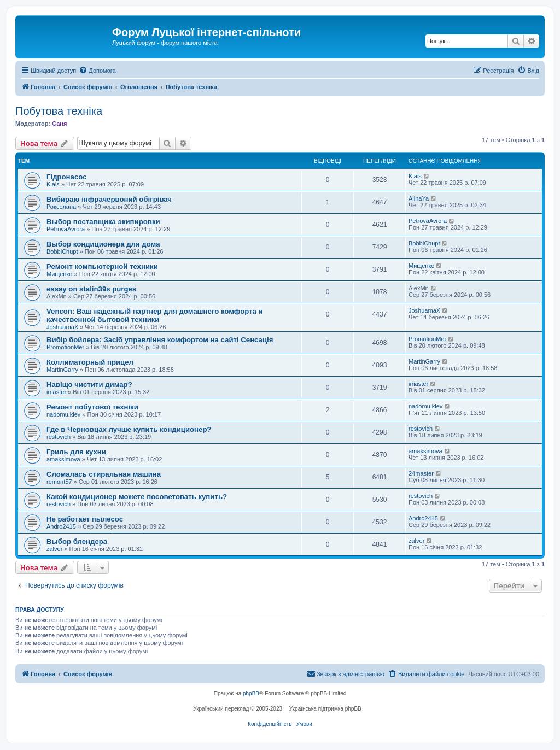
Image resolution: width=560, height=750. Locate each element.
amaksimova (63, 459)
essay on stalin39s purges (91, 289)
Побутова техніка (59, 111)
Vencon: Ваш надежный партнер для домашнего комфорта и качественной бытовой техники (155, 315)
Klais (53, 184)
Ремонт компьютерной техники (102, 266)
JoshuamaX (62, 327)
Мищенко (59, 274)
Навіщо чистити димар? (89, 385)
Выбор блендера (77, 541)
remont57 (59, 482)
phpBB (251, 693)
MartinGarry (62, 370)
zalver (54, 549)
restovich (59, 437)
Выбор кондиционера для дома (103, 244)
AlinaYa (419, 198)
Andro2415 (61, 526)
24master (421, 473)
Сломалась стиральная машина (104, 474)
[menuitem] (97, 71)
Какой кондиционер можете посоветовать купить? (137, 497)
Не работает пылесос (85, 519)
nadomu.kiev (63, 414)
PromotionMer (65, 347)
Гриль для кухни (76, 452)
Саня (59, 124)
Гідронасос (66, 177)
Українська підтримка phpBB (325, 709)
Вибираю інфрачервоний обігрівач (109, 199)
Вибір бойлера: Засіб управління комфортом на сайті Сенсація (160, 340)
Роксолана (61, 207)
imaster (56, 392)
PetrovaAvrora (66, 229)
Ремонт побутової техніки (92, 407)
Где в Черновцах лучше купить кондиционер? (129, 429)
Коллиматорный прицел (90, 362)
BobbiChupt (62, 251)
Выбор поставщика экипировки (103, 222)
